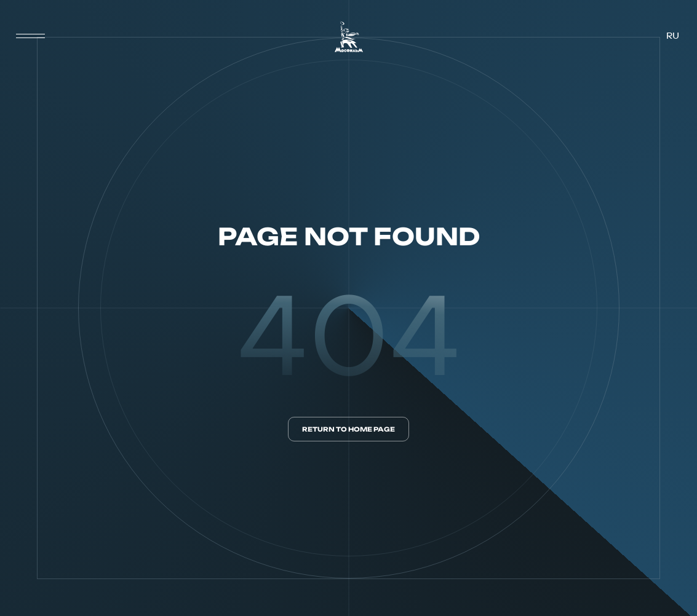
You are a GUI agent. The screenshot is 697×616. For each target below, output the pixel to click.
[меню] (31, 36)
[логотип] (349, 37)
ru (673, 36)
